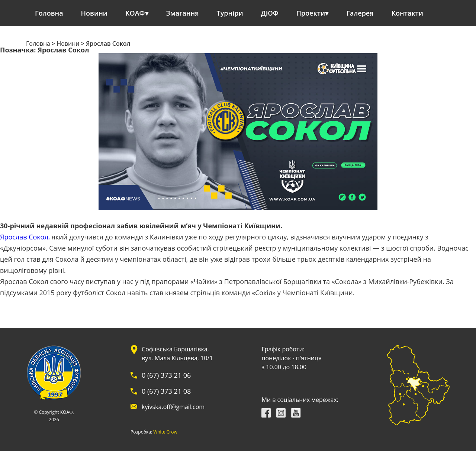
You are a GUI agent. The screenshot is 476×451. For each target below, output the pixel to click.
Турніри (230, 13)
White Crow (165, 432)
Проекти (311, 13)
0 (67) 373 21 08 (166, 391)
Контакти (408, 13)
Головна (49, 13)
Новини (94, 13)
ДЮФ (270, 13)
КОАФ (135, 13)
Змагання (183, 13)
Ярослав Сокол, (25, 237)
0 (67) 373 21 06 (166, 375)
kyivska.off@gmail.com (173, 407)
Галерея (360, 13)
